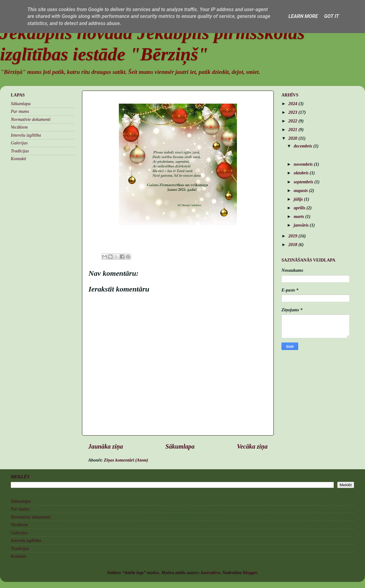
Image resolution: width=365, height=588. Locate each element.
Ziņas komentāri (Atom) (126, 460)
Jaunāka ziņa (106, 446)
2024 (293, 104)
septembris (304, 182)
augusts (301, 190)
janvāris (302, 225)
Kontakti (19, 159)
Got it (332, 16)
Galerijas (19, 143)
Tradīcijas (20, 151)
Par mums (20, 111)
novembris (304, 164)
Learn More (303, 16)
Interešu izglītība (26, 135)
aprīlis (300, 208)
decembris (304, 146)
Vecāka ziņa (252, 446)
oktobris (302, 173)
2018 (293, 245)
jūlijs (299, 199)
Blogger (250, 573)
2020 (293, 138)
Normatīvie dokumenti (31, 119)
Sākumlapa (180, 446)
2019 (293, 236)
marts (300, 216)
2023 (293, 112)
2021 (293, 130)
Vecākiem (19, 127)
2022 (293, 121)
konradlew (210, 573)
